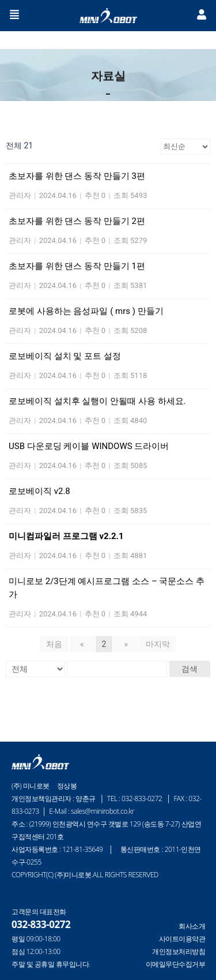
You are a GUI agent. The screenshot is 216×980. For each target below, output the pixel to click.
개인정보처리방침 (179, 952)
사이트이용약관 (182, 939)
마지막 (158, 644)
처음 (54, 644)
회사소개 (192, 926)
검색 (190, 669)
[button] (15, 16)
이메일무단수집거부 (176, 964)
